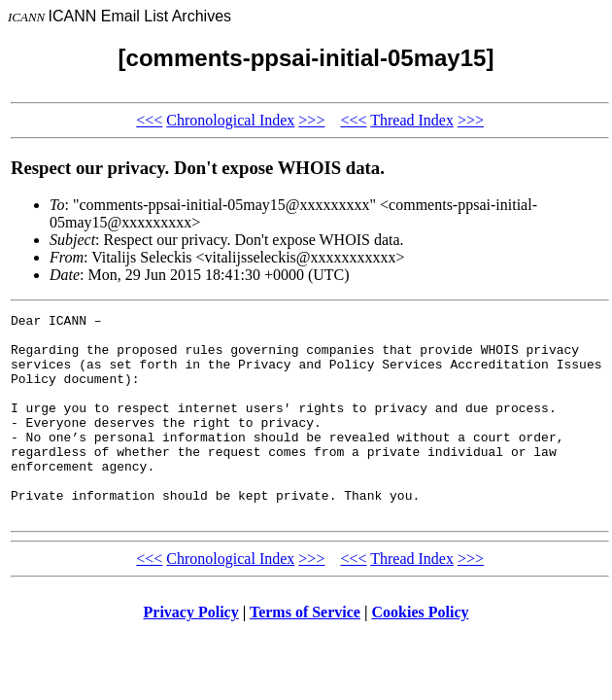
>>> (311, 120)
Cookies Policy (421, 653)
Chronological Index (230, 120)
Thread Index (412, 120)
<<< (149, 120)
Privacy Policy (191, 653)
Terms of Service (305, 653)
